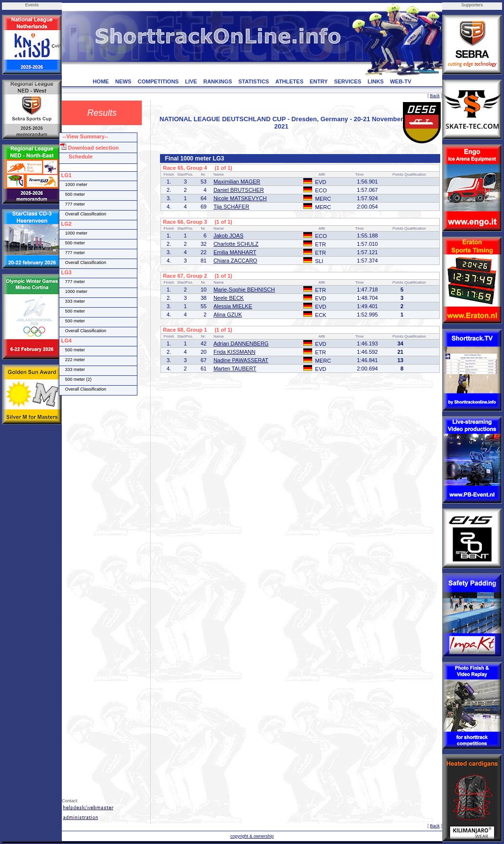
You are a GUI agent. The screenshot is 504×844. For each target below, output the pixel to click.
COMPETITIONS (158, 81)
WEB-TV (401, 81)
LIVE (191, 81)
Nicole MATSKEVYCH (240, 198)
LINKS (376, 81)
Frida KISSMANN (235, 352)
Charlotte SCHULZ (236, 244)
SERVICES (348, 81)
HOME (101, 81)
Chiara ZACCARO (235, 261)
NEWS (123, 81)
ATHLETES (289, 81)
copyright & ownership (252, 836)
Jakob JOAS (228, 236)
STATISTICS (254, 81)
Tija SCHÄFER (231, 207)
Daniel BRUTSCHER (239, 190)
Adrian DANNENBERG (241, 343)
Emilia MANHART (235, 252)
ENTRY (319, 81)
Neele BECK (229, 298)
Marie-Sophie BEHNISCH (244, 290)
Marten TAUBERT (235, 369)
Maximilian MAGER (237, 182)
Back (435, 96)
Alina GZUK (228, 315)
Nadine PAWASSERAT (241, 360)
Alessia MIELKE (233, 306)
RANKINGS (218, 81)
